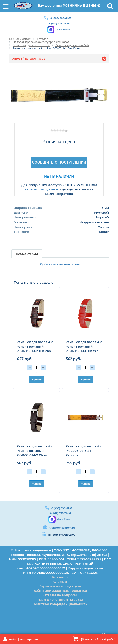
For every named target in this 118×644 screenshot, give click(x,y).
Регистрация (29, 640)
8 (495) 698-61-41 (61, 18)
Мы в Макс (62, 30)
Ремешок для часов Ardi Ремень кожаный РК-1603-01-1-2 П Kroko (36, 346)
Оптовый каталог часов (28, 59)
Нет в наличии (59, 176)
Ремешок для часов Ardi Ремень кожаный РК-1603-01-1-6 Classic (85, 346)
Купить (37, 379)
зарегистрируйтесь (41, 189)
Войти (14, 640)
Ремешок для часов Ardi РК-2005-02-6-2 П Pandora (85, 451)
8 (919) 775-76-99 (60, 24)
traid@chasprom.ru (62, 528)
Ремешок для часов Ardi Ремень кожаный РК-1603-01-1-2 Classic (36, 451)
